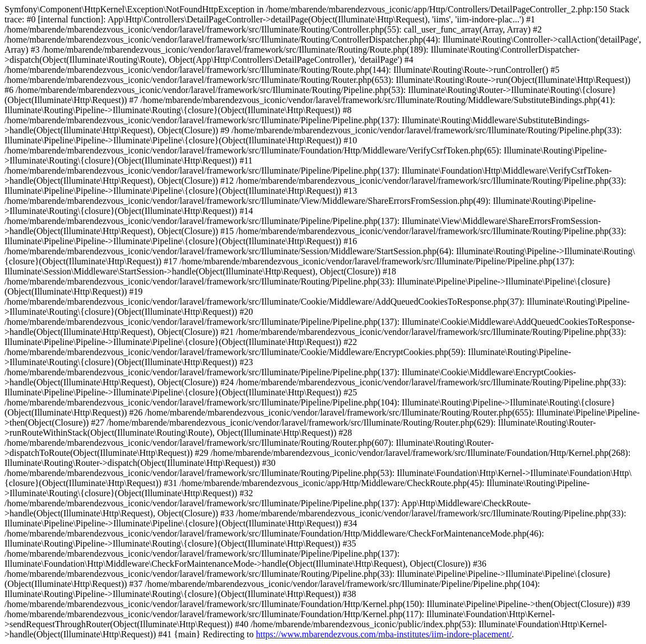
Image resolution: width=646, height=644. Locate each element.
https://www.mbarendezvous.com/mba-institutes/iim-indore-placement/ (384, 634)
